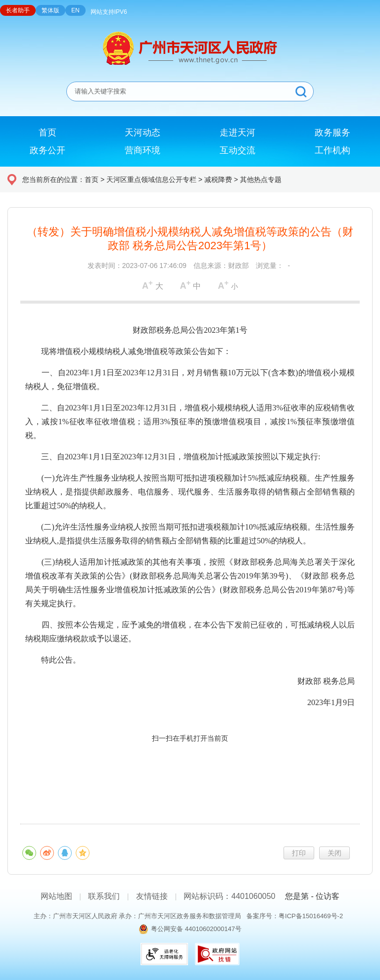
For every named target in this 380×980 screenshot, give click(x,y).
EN (75, 10)
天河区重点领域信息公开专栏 (151, 179)
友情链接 (152, 896)
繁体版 (50, 10)
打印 (299, 853)
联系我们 (104, 896)
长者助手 (18, 10)
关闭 (334, 853)
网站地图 (56, 896)
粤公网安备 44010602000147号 (196, 929)
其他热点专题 (261, 179)
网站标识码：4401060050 (229, 896)
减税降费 (218, 179)
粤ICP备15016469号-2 (311, 916)
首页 (92, 179)
